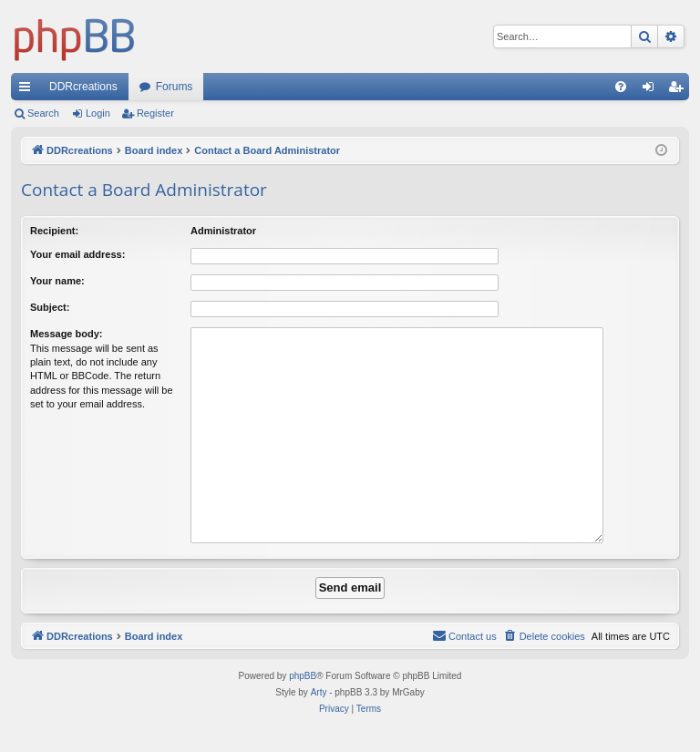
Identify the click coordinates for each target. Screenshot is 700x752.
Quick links (28, 90)
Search (43, 113)
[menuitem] (621, 87)
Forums (175, 87)
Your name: (57, 281)
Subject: (50, 307)
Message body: (66, 334)
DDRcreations (83, 87)
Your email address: (77, 254)
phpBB (303, 676)
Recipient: (54, 231)
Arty (319, 692)
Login (98, 113)
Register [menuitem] (679, 90)
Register (155, 113)
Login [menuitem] (652, 90)
